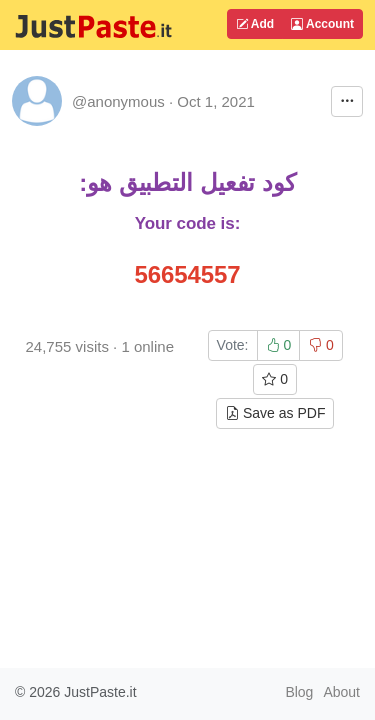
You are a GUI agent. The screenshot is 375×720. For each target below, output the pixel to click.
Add (255, 24)
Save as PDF (275, 413)
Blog (299, 692)
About (341, 692)
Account (322, 24)
